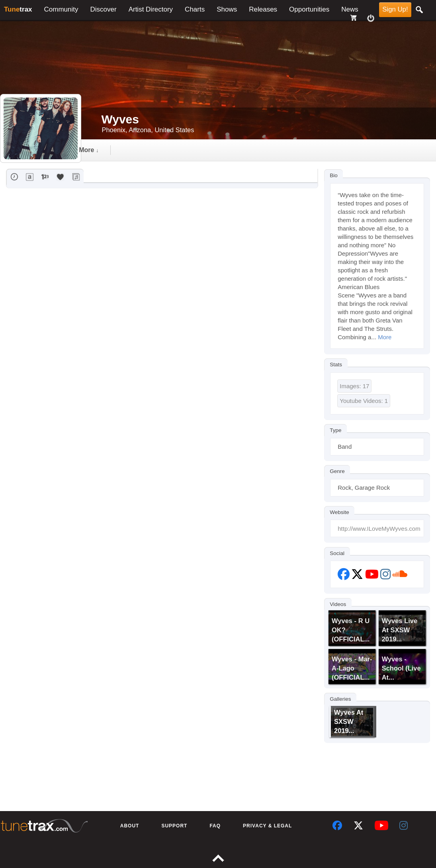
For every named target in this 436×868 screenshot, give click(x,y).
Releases (263, 9)
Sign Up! (395, 9)
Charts (195, 9)
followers (206, 150)
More (385, 337)
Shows (227, 9)
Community (61, 9)
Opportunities (309, 9)
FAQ (215, 826)
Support (174, 826)
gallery (156, 150)
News (350, 9)
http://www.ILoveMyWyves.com (379, 529)
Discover (104, 9)
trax (18, 9)
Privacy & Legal (267, 826)
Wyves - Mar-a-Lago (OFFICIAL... (352, 668)
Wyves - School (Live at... (401, 668)
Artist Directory (151, 9)
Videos (338, 604)
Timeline (108, 150)
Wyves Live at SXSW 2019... (400, 630)
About (130, 826)
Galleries (340, 699)
